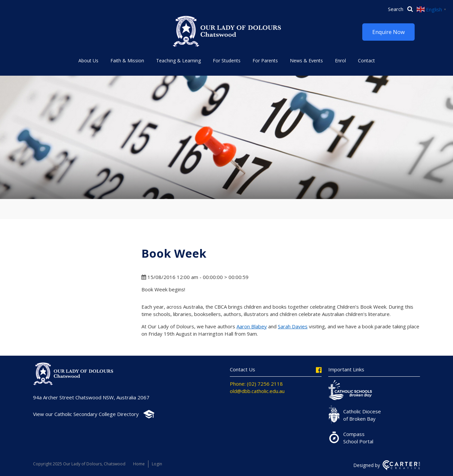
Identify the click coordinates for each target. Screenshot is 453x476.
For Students (227, 60)
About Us (88, 60)
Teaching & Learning (178, 60)
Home (139, 464)
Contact (366, 60)
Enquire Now (388, 32)
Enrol (340, 60)
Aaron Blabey (252, 326)
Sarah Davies (293, 326)
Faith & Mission (127, 60)
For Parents (265, 60)
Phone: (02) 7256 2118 (256, 384)
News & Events (306, 60)
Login (157, 464)
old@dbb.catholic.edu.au (257, 391)
